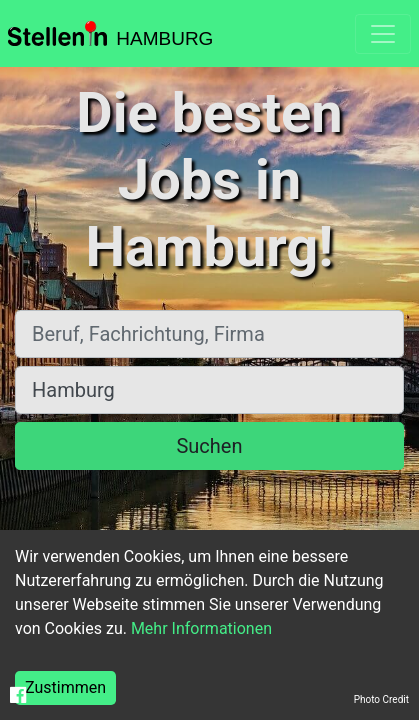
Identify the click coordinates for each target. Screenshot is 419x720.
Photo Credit (381, 699)
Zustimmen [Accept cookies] (65, 687)
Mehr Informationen (201, 628)
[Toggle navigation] (383, 34)
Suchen (209, 446)
